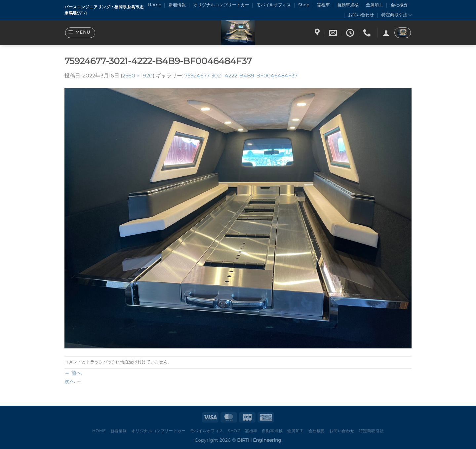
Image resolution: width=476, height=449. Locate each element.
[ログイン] (386, 33)
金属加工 (375, 5)
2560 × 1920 (138, 76)
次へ (73, 381)
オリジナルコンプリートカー (221, 5)
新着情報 (177, 5)
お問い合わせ (361, 15)
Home (155, 5)
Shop (304, 5)
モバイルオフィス (274, 5)
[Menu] (80, 33)
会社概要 (399, 5)
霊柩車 (323, 5)
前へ (73, 373)
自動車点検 (348, 5)
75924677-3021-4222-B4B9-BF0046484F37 (241, 76)
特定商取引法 (397, 15)
